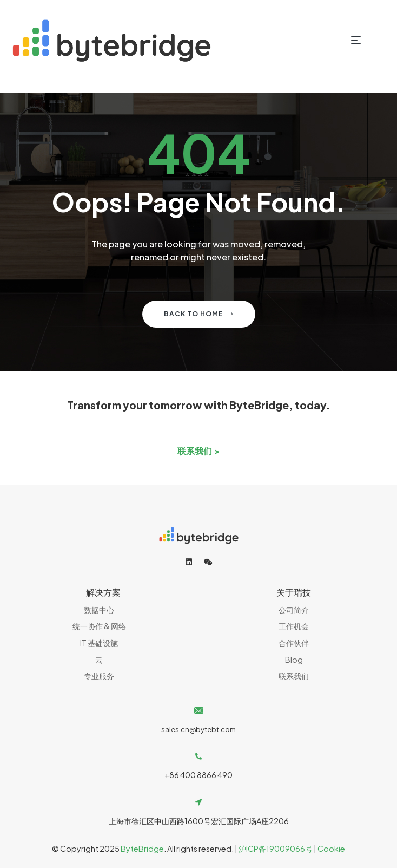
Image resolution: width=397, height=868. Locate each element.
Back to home (199, 314)
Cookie (331, 849)
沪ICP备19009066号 (276, 849)
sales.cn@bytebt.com (199, 729)
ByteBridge (142, 849)
